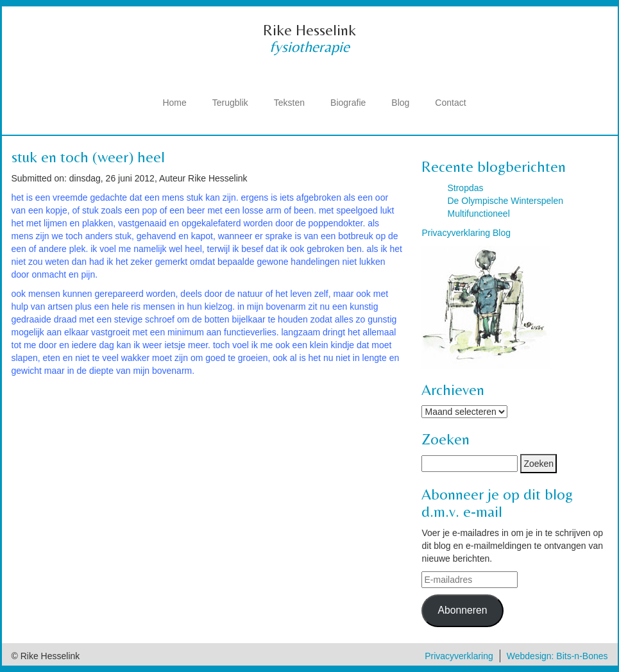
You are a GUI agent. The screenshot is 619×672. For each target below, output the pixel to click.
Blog (400, 103)
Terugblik (230, 103)
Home (174, 103)
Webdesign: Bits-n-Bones (557, 656)
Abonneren (462, 610)
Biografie (348, 103)
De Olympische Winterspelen (505, 201)
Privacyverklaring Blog (466, 233)
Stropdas (465, 188)
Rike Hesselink (309, 30)
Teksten (289, 103)
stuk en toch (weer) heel (88, 157)
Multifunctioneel (478, 214)
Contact (450, 103)
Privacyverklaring (459, 656)
